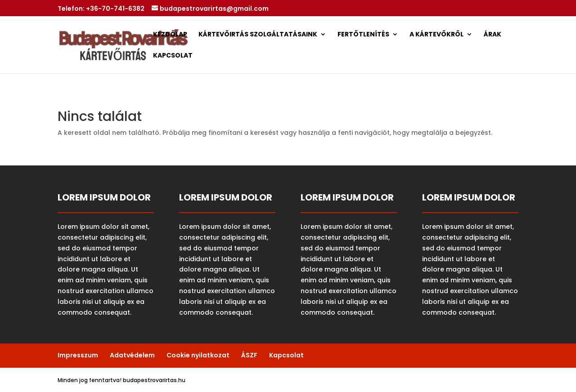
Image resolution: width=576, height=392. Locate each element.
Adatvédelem (132, 355)
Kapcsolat (173, 56)
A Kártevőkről (436, 35)
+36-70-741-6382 (115, 9)
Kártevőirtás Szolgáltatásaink (258, 35)
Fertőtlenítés (363, 35)
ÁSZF (249, 355)
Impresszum (78, 355)
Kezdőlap (170, 35)
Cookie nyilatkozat (198, 355)
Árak (493, 35)
